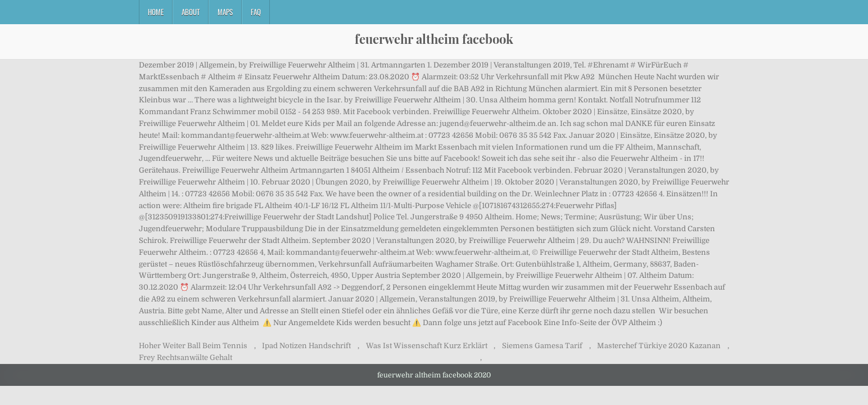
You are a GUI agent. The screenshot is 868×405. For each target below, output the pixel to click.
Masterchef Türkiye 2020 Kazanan (659, 346)
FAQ (256, 12)
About (191, 12)
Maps (225, 12)
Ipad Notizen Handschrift (306, 346)
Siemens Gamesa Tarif (542, 346)
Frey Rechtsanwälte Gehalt (186, 357)
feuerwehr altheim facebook (434, 39)
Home (156, 12)
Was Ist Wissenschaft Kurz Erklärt (427, 346)
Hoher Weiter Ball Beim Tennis (193, 346)
